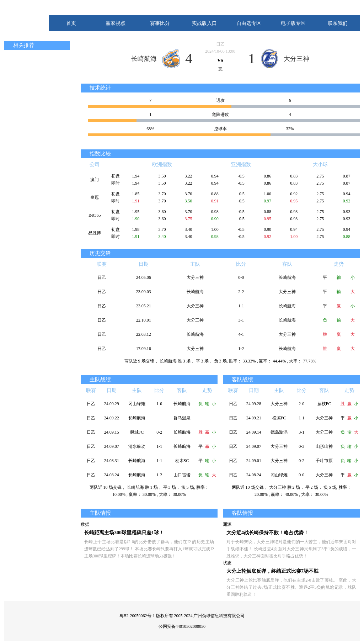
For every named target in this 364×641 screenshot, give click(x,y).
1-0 (159, 404)
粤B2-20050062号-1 (137, 616)
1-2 (241, 349)
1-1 (241, 306)
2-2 (241, 292)
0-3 (301, 446)
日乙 (220, 44)
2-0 (301, 404)
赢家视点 (116, 23)
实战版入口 (204, 23)
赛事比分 (160, 23)
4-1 (241, 334)
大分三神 (296, 59)
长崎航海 (144, 59)
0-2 (159, 432)
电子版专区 (293, 23)
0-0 (241, 277)
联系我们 (338, 23)
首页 (71, 23)
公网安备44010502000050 (182, 626)
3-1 (241, 320)
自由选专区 (249, 23)
